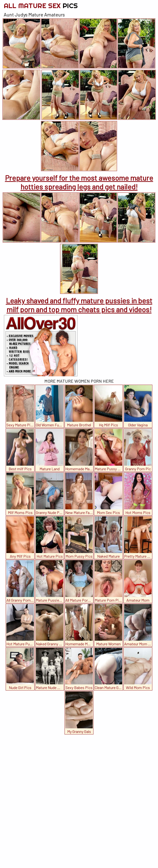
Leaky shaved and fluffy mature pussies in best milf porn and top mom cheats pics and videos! (79, 305)
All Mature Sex (41, 6)
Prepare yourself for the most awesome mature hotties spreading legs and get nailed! (79, 182)
